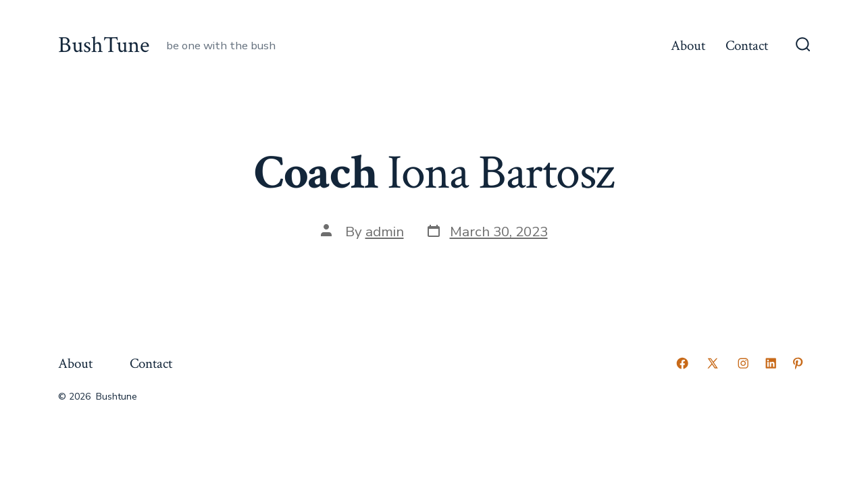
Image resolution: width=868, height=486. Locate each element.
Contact (747, 46)
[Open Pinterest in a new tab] (798, 363)
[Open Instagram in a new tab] (743, 363)
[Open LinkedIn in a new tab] (771, 363)
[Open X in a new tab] (713, 363)
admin (385, 232)
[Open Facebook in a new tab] (682, 363)
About (688, 46)
